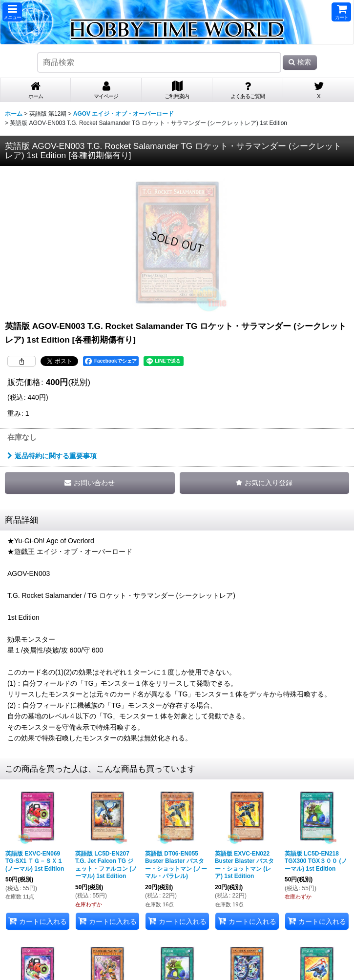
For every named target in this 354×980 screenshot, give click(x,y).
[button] (12, 12)
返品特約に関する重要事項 (52, 456)
